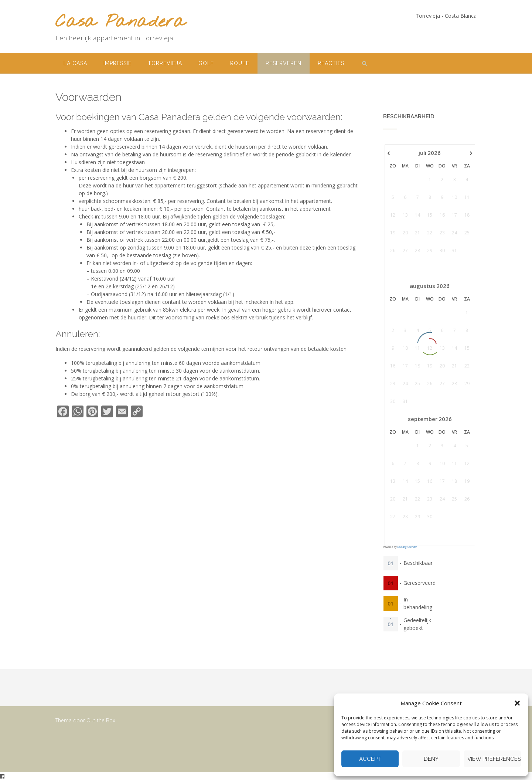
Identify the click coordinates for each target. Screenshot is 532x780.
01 (391, 563)
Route (240, 63)
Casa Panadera (120, 22)
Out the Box (101, 720)
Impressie (117, 63)
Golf (206, 63)
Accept (370, 759)
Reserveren (284, 63)
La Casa (75, 63)
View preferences (494, 759)
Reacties (331, 63)
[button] (517, 703)
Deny (431, 759)
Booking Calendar (407, 547)
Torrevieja (165, 63)
